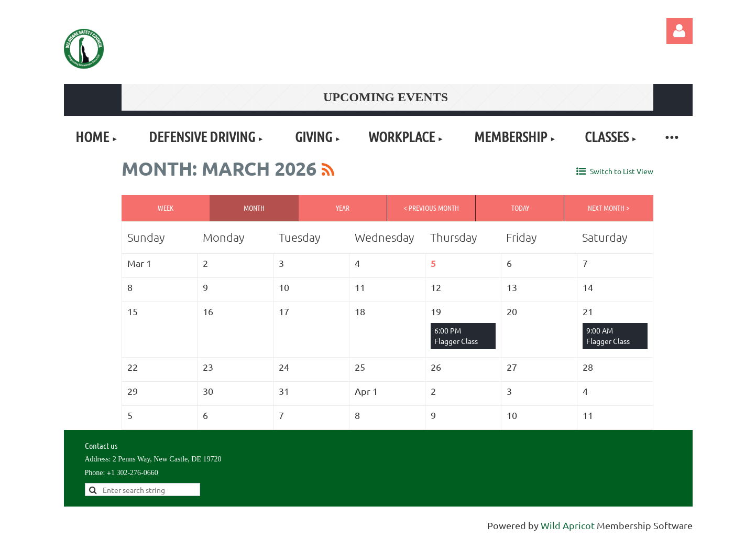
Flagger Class (456, 341)
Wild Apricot (568, 525)
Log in (680, 31)
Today (520, 208)
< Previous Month (431, 208)
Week (166, 208)
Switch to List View (622, 171)
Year (343, 208)
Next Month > (609, 208)
